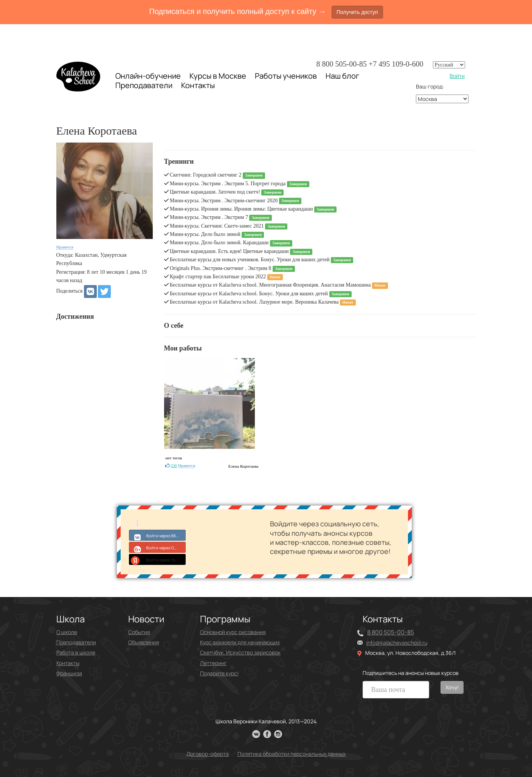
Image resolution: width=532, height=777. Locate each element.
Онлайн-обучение (148, 76)
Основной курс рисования (233, 632)
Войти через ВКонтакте (157, 535)
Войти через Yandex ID (157, 559)
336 (174, 465)
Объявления (144, 642)
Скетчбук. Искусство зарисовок (240, 652)
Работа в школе (76, 652)
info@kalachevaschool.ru (397, 643)
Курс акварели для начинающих (240, 642)
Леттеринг (213, 663)
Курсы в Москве (218, 76)
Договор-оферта (208, 754)
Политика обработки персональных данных (292, 754)
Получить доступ (357, 12)
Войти (457, 76)
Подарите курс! (219, 673)
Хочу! (452, 687)
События (139, 632)
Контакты (198, 85)
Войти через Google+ (157, 547)
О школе (67, 632)
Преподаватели (144, 85)
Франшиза (69, 673)
